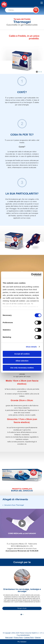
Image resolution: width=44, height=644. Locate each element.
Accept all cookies (22, 354)
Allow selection (22, 361)
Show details (31, 347)
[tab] (37, 72)
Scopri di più (22, 608)
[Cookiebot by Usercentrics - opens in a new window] (31, 275)
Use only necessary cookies (22, 368)
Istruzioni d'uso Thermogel (14, 505)
